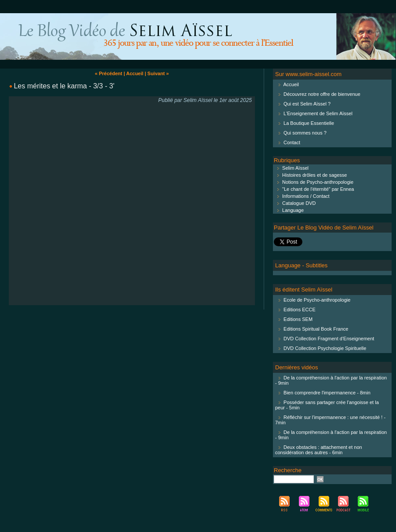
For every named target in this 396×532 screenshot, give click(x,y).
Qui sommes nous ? (305, 133)
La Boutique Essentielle (309, 123)
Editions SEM (298, 319)
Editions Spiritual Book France (316, 329)
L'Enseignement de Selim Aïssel (318, 113)
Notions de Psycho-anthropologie (314, 182)
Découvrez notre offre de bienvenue (322, 94)
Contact (292, 142)
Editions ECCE (300, 310)
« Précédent (109, 73)
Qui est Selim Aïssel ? (307, 104)
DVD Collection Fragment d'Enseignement (329, 339)
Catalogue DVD (295, 203)
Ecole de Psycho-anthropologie (317, 300)
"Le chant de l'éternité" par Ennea (314, 189)
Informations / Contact (302, 196)
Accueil (135, 73)
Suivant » (158, 73)
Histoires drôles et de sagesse (310, 175)
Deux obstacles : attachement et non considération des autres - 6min (319, 450)
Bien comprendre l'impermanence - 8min (327, 393)
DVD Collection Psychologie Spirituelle (325, 348)
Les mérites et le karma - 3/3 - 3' (64, 86)
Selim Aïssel (291, 168)
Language (289, 210)
